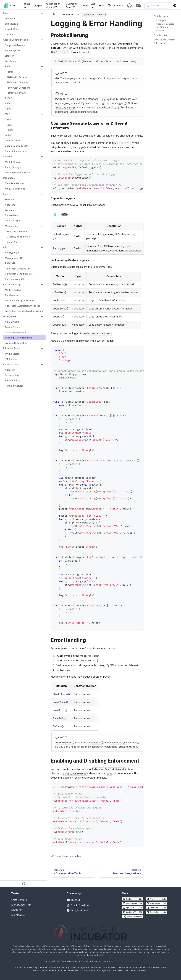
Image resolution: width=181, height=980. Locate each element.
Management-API (21, 905)
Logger (97, 267)
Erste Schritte (19, 900)
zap (95, 246)
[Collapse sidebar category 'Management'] (42, 317)
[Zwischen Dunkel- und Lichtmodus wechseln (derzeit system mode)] (175, 5)
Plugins (38, 6)
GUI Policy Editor (71, 5)
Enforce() (58, 726)
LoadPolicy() (60, 710)
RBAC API (17, 910)
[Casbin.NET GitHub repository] (156, 908)
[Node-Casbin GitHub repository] (132, 903)
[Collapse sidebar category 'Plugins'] (42, 194)
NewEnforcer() (61, 694)
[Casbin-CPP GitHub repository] (132, 912)
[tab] (55, 215)
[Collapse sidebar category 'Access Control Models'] (42, 40)
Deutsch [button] (114, 6)
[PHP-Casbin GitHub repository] (156, 903)
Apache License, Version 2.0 (124, 961)
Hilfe (102, 6)
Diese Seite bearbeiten (66, 856)
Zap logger (59, 248)
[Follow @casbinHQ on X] (132, 917)
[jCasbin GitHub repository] (156, 899)
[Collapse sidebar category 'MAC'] (42, 114)
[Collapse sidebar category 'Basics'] (42, 13)
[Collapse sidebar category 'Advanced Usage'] (42, 285)
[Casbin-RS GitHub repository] (156, 912)
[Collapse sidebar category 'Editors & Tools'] (42, 348)
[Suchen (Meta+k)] (157, 5)
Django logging (78, 112)
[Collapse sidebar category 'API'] (42, 247)
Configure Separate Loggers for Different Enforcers (165, 26)
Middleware (18, 915)
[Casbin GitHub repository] (132, 899)
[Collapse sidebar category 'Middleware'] (42, 226)
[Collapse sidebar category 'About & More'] (42, 365)
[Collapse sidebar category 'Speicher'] (42, 157)
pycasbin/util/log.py (108, 107)
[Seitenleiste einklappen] (24, 884)
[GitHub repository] (129, 5)
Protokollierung (161, 16)
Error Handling (161, 35)
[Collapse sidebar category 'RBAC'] (42, 66)
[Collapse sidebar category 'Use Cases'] (42, 178)
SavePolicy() (60, 718)
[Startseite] (54, 14)
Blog (85, 6)
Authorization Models (53, 5)
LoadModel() (60, 702)
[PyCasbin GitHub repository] (132, 908)
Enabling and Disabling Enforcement (165, 41)
